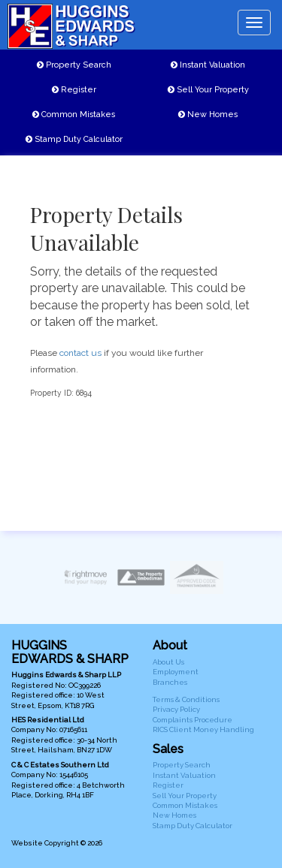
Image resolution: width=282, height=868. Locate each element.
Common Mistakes (74, 115)
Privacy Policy (176, 709)
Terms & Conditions (186, 699)
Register (74, 90)
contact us (80, 353)
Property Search (74, 65)
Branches (170, 682)
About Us (168, 662)
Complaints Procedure (193, 720)
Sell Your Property (208, 90)
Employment (176, 672)
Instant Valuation (208, 65)
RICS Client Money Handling (203, 729)
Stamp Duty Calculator (74, 139)
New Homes (208, 115)
